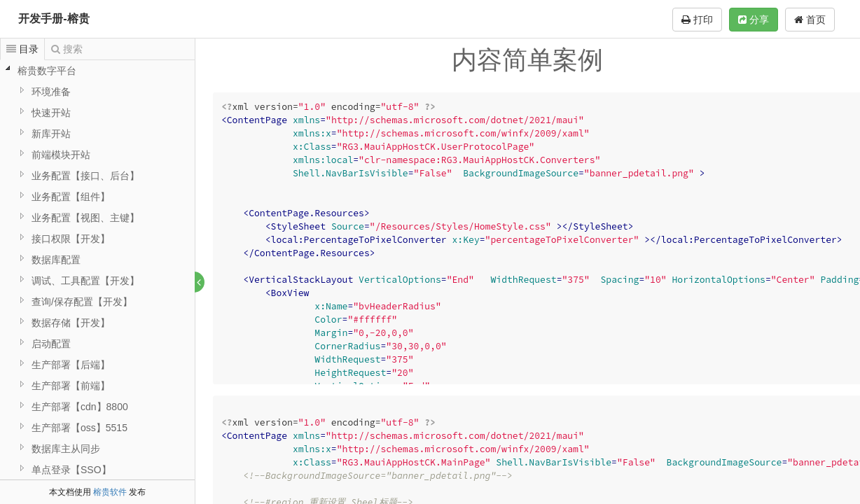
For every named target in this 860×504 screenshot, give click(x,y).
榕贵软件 (110, 492)
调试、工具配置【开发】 (85, 281)
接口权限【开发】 (71, 239)
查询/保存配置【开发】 (82, 302)
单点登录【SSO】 (71, 470)
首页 (810, 20)
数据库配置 (56, 260)
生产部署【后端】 (71, 365)
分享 (754, 20)
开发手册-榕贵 (54, 19)
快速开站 (51, 113)
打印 (697, 20)
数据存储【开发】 (71, 323)
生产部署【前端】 (71, 386)
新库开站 (51, 134)
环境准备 (51, 92)
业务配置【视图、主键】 (85, 218)
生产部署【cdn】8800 (80, 407)
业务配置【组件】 (71, 197)
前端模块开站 (61, 155)
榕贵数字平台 (47, 71)
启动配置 (51, 344)
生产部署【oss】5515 (79, 428)
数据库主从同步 (66, 449)
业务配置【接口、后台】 (85, 176)
